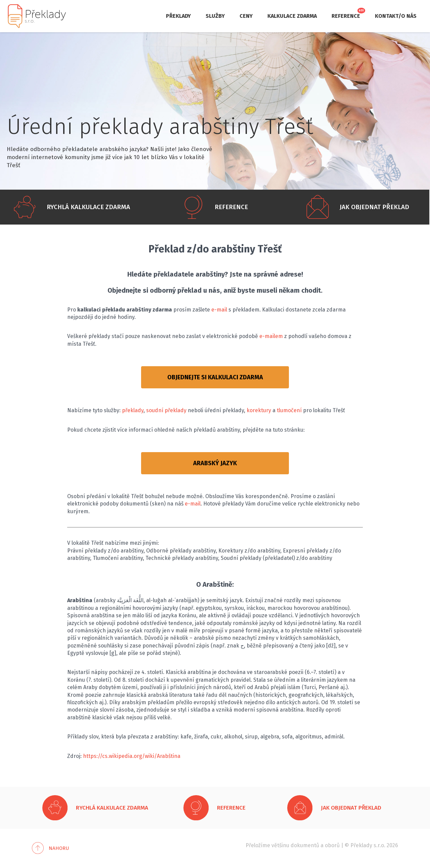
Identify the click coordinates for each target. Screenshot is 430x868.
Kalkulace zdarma (292, 16)
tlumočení (289, 410)
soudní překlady (166, 410)
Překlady (178, 16)
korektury (259, 410)
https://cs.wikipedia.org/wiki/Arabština (132, 756)
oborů (332, 845)
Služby (215, 16)
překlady (133, 410)
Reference (346, 16)
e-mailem (271, 336)
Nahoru (59, 848)
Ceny (246, 16)
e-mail (219, 310)
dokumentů (305, 845)
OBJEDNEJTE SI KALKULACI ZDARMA (215, 377)
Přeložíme (258, 845)
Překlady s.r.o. (368, 845)
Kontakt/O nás (396, 16)
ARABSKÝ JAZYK (215, 463)
